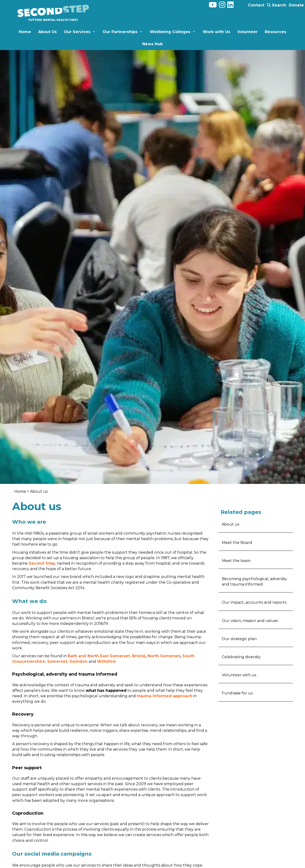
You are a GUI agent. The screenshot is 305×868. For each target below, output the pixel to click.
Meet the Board (237, 543)
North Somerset (164, 656)
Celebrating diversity (241, 657)
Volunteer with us (239, 675)
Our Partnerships (123, 32)
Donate (296, 5)
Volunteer (247, 32)
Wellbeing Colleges (173, 32)
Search (277, 5)
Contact (256, 5)
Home (25, 32)
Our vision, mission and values (250, 621)
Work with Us (216, 32)
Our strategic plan (239, 639)
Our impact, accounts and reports (254, 602)
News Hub (152, 44)
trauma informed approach (165, 696)
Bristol (139, 656)
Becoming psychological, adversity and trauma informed (254, 582)
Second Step (42, 563)
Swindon (78, 661)
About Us (47, 32)
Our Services (80, 32)
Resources (275, 32)
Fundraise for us (237, 693)
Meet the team (236, 561)
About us (230, 524)
